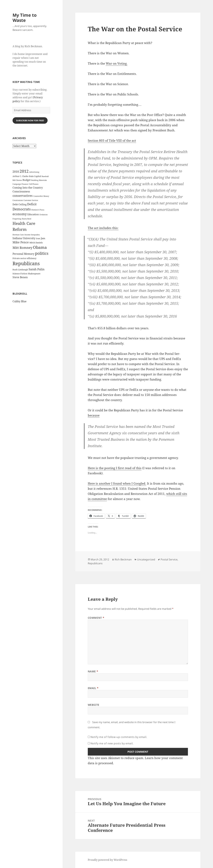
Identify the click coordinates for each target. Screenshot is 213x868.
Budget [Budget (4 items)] (27, 180)
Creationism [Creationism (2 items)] (18, 200)
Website (94, 705)
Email (93, 688)
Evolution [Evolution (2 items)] (44, 215)
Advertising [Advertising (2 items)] (34, 172)
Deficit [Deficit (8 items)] (32, 204)
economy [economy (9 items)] (20, 214)
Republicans (95, 563)
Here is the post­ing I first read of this (115, 468)
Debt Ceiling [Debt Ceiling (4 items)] (20, 204)
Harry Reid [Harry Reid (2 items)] (27, 219)
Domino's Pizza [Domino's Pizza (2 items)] (38, 210)
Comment (96, 618)
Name (93, 671)
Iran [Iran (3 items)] (38, 238)
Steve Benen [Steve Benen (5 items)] (20, 277)
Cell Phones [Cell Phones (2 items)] (34, 184)
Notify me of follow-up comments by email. (119, 737)
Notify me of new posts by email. (112, 743)
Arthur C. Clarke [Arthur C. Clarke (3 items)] (20, 176)
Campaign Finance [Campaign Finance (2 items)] (20, 184)
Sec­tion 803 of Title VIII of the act (112, 141)
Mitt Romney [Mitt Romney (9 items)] (22, 248)
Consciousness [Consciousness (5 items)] (21, 191)
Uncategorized (146, 559)
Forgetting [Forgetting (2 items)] (17, 219)
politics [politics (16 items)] (42, 253)
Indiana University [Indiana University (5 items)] (24, 238)
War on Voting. (117, 63)
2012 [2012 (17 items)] (24, 171)
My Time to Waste (25, 18)
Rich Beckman (123, 559)
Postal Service (169, 559)
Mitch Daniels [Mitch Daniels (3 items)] (36, 243)
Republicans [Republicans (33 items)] (26, 263)
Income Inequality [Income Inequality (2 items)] (32, 235)
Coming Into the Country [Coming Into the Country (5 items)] (28, 188)
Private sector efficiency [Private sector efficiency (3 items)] (24, 258)
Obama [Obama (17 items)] (40, 247)
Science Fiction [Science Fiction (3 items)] (20, 274)
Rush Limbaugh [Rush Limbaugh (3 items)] (20, 270)
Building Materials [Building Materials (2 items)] (39, 180)
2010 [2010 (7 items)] (16, 172)
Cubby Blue (20, 301)
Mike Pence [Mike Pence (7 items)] (21, 242)
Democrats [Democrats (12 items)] (22, 209)
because (94, 415)
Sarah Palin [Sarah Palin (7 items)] (37, 269)
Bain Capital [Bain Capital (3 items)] (35, 176)
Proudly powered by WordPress (107, 860)
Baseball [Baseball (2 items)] (45, 176)
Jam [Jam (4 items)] (43, 238)
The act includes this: (103, 228)
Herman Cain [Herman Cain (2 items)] (18, 235)
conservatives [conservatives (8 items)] (23, 196)
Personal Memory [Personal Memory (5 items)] (23, 254)
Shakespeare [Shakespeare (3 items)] (34, 274)
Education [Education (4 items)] (33, 214)
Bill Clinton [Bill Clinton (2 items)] (17, 180)
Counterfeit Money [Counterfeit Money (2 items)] (41, 196)
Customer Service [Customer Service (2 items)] (31, 200)
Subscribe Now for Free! (30, 120)
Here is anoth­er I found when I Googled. (117, 483)
